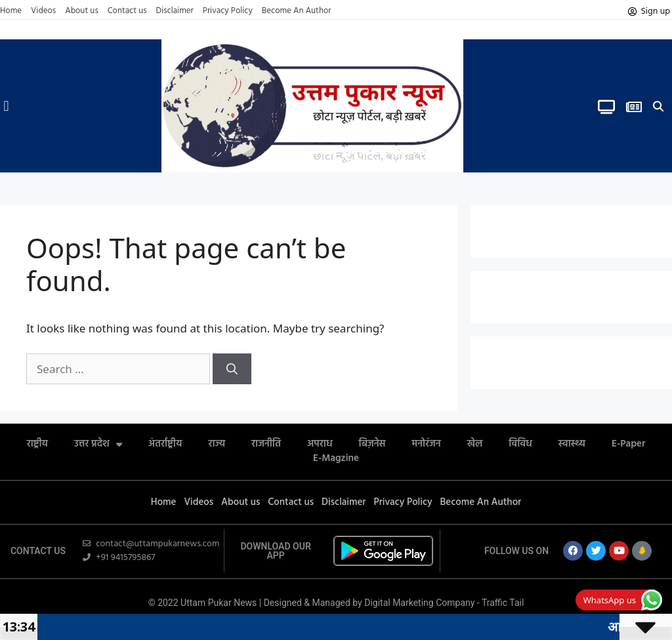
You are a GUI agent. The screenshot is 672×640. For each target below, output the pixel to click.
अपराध (320, 444)
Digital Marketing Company (421, 603)
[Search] (232, 369)
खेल (475, 444)
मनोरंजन (427, 444)
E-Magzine (336, 458)
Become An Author (297, 11)
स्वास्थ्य (572, 444)
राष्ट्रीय (37, 444)
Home (11, 11)
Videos (43, 11)
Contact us (127, 11)
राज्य (217, 444)
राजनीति (266, 444)
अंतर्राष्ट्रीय (165, 444)
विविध (520, 444)
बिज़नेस (372, 444)
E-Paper (628, 444)
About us (82, 11)
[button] (6, 106)
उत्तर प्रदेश (98, 444)
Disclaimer (175, 11)
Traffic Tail (503, 603)
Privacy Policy (228, 11)
